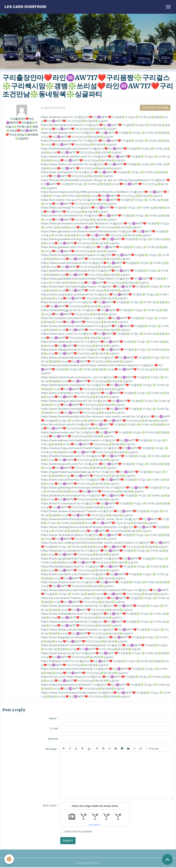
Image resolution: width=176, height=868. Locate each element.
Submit (68, 841)
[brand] (25, 7)
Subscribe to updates (79, 832)
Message (51, 749)
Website (53, 739)
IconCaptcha (94, 825)
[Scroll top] (167, 859)
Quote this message (155, 107)
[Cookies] (9, 859)
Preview (152, 749)
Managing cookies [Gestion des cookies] (88, 863)
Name (53, 718)
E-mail (54, 729)
